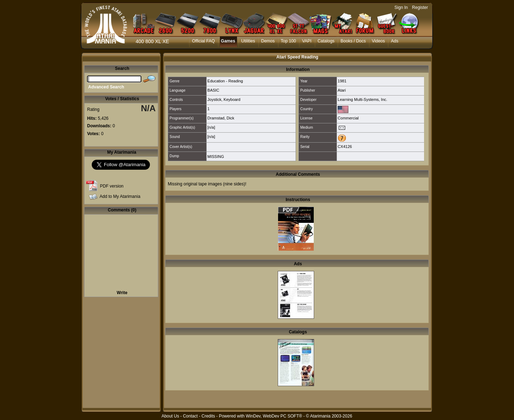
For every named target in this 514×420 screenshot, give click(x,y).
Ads (395, 41)
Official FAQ (203, 41)
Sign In (401, 7)
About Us (170, 416)
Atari (342, 90)
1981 (342, 81)
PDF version (112, 186)
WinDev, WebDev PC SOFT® (274, 416)
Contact (190, 416)
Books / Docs (353, 41)
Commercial (348, 118)
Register (420, 7)
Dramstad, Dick (221, 118)
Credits (208, 416)
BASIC (213, 90)
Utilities (248, 41)
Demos (268, 41)
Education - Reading (225, 81)
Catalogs (326, 41)
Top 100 (289, 41)
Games (228, 41)
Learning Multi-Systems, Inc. (362, 99)
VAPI (307, 41)
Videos (378, 41)
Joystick (214, 99)
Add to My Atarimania (120, 196)
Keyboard (232, 99)
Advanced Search (106, 87)
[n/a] (211, 127)
